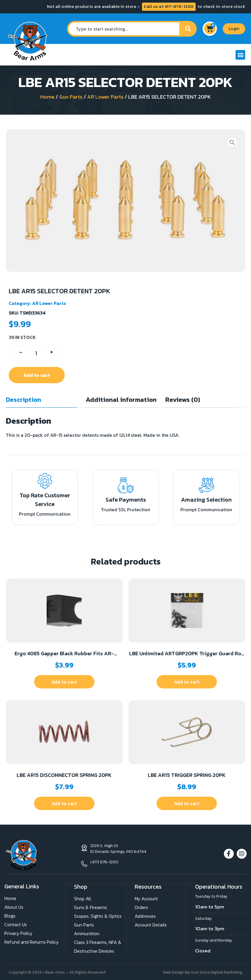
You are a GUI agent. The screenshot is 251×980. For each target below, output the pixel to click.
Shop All (83, 898)
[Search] (188, 29)
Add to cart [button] (64, 682)
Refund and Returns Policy (31, 942)
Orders (141, 907)
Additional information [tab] (121, 400)
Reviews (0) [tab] (183, 400)
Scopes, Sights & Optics (98, 915)
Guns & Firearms (91, 907)
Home (47, 97)
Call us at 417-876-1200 (169, 7)
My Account (146, 898)
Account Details (151, 924)
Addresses (145, 915)
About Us (14, 907)
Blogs (10, 915)
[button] (240, 55)
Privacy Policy (18, 933)
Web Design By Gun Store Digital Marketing (203, 972)
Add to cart (37, 375)
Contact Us (16, 924)
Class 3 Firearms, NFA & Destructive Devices (98, 946)
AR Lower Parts (105, 97)
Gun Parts (71, 97)
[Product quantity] (36, 353)
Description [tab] (23, 400)
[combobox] (123, 29)
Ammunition (87, 933)
